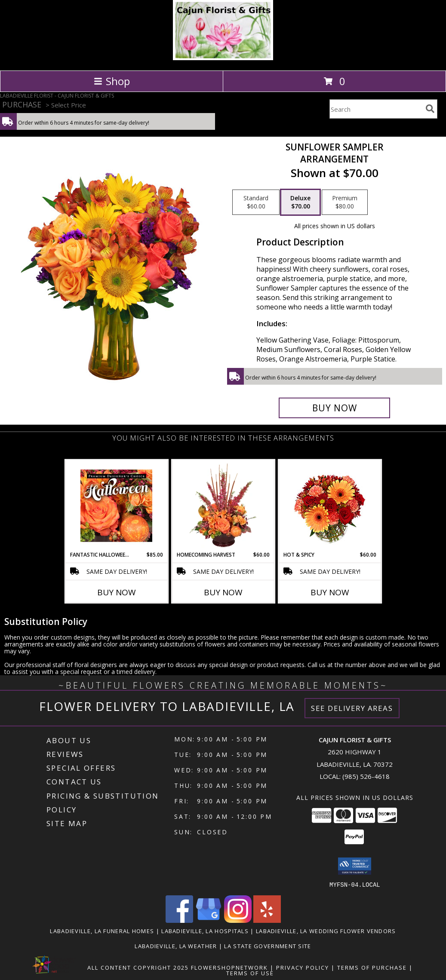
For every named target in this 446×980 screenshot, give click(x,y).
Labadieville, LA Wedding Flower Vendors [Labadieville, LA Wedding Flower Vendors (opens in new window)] (326, 931)
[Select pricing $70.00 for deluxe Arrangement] (300, 202)
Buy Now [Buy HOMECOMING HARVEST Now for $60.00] (223, 592)
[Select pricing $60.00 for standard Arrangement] (256, 202)
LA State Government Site (268, 946)
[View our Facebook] (179, 920)
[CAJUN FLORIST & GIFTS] (223, 58)
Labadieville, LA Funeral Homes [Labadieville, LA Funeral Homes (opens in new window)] (102, 931)
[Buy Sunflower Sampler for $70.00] (334, 408)
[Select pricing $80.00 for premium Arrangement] (345, 202)
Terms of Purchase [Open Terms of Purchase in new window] (372, 967)
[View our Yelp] (267, 920)
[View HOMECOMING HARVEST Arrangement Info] (223, 505)
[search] (430, 109)
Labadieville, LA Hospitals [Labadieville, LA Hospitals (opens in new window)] (205, 931)
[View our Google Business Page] (209, 920)
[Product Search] (376, 109)
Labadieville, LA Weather (176, 946)
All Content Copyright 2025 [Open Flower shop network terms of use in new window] (138, 967)
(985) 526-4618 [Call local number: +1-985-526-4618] (366, 776)
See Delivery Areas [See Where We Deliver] (352, 708)
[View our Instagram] (238, 920)
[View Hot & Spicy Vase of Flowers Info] (330, 506)
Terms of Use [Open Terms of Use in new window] (250, 973)
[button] (355, 866)
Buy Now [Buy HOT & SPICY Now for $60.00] (330, 592)
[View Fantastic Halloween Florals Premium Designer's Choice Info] (116, 505)
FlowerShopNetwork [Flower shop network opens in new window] (229, 967)
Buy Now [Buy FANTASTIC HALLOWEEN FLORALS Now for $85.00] (117, 592)
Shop (112, 81)
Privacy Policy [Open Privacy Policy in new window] (303, 967)
